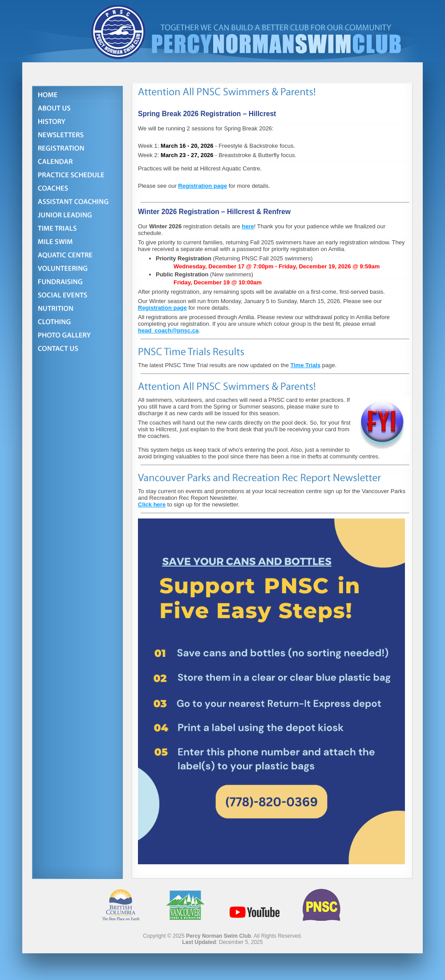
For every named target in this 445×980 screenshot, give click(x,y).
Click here (152, 504)
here (248, 226)
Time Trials (306, 365)
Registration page (202, 186)
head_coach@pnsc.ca (168, 330)
